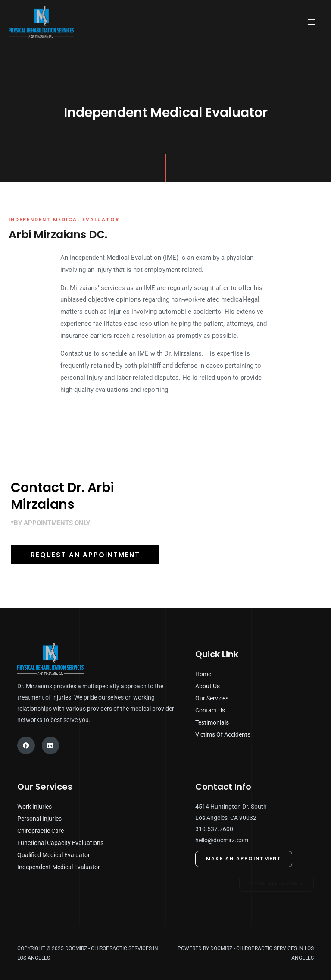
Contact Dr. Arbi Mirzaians (62, 496)
